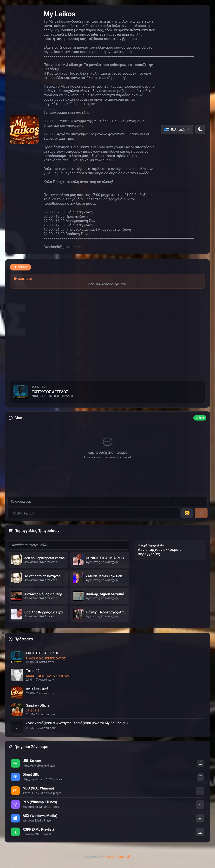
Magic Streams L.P (116, 856)
